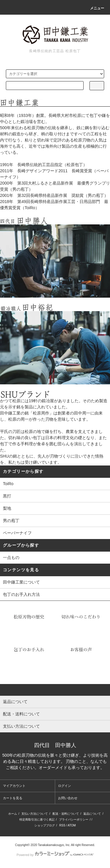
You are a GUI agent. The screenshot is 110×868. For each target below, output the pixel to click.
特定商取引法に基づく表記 (37, 820)
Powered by (55, 855)
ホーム (13, 814)
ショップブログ (45, 825)
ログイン (65, 786)
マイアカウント (14, 786)
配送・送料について (66, 814)
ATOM (72, 825)
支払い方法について (35, 814)
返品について (92, 814)
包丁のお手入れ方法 (21, 594)
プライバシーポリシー (74, 820)
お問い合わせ (68, 798)
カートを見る (13, 798)
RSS (62, 825)
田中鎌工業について (21, 582)
